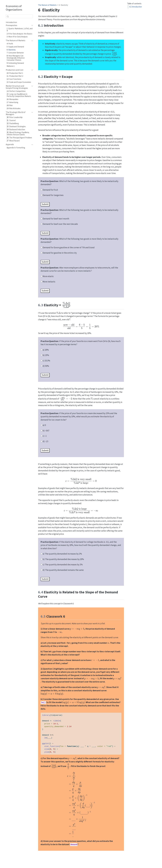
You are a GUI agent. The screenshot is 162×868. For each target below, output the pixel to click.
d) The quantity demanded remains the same (63, 570)
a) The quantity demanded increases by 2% (62, 554)
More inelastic (49, 282)
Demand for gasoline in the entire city (60, 253)
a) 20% (46, 350)
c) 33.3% (46, 361)
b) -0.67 (46, 431)
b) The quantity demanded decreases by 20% (63, 559)
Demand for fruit (50, 190)
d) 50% (46, 366)
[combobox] (19, 16)
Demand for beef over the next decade (60, 224)
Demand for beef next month (56, 219)
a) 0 (44, 425)
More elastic (48, 276)
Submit (45, 204)
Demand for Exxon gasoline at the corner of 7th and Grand (69, 247)
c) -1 (45, 436)
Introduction (136, 7)
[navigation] (18, 25)
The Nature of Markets (47, 5)
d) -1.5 (45, 441)
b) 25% (46, 355)
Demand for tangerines (53, 195)
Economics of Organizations (14, 8)
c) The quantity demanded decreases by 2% (63, 565)
